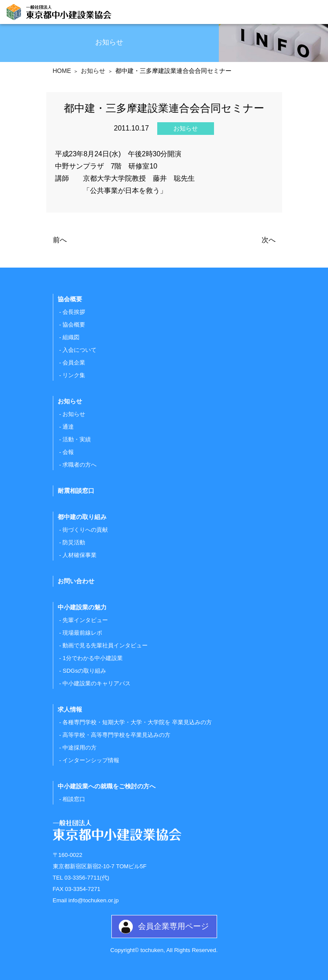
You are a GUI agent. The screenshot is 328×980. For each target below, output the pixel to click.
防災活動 (74, 542)
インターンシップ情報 (91, 760)
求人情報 (70, 709)
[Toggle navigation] (314, 13)
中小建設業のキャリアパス (97, 683)
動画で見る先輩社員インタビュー (105, 645)
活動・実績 (77, 439)
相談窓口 (74, 799)
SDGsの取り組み (84, 671)
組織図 (71, 337)
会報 (68, 452)
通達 (68, 427)
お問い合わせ (76, 581)
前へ (60, 240)
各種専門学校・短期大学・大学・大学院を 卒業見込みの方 (137, 722)
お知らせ (74, 414)
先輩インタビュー (85, 620)
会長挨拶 (74, 312)
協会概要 (74, 325)
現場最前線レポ (82, 633)
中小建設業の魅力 (82, 607)
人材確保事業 (79, 555)
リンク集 (74, 375)
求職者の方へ (79, 465)
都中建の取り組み (82, 517)
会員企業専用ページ (173, 926)
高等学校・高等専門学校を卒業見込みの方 (116, 735)
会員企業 (74, 363)
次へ (269, 240)
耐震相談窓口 (76, 491)
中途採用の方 (79, 748)
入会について (79, 350)
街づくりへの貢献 (85, 530)
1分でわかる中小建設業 (92, 658)
